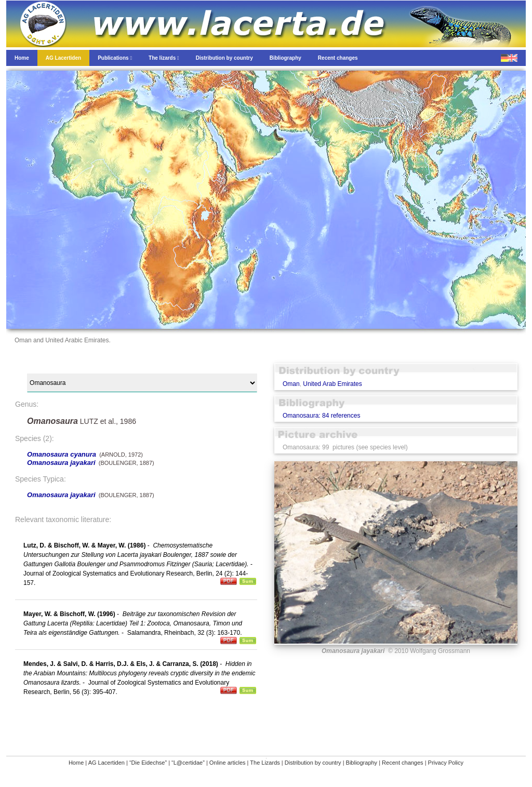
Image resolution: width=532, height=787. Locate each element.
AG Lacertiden (107, 763)
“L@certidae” (188, 763)
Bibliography (362, 763)
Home (76, 763)
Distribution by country (313, 763)
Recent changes (403, 763)
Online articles (228, 763)
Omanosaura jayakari (61, 463)
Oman (291, 384)
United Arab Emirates (332, 384)
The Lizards (265, 763)
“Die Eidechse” (148, 763)
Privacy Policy (446, 763)
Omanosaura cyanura (62, 454)
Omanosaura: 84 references (321, 416)
